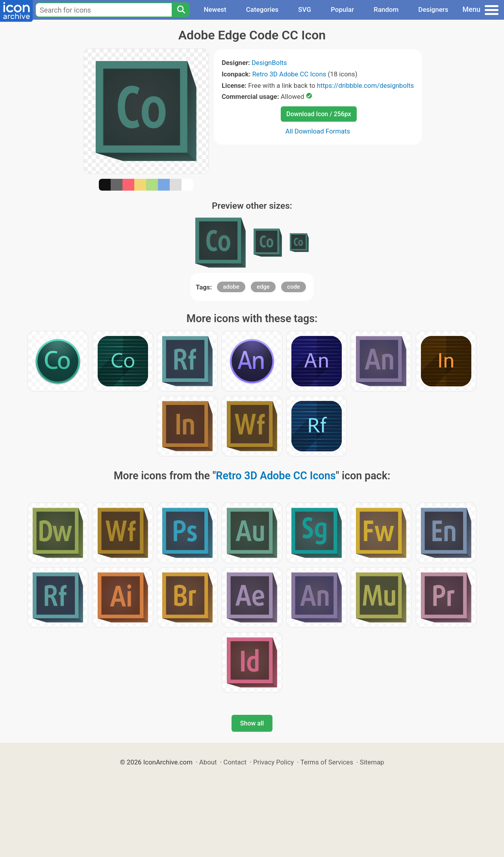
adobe (231, 287)
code (294, 287)
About (208, 762)
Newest (215, 9)
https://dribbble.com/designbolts (365, 85)
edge (263, 287)
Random (386, 9)
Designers (433, 9)
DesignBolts (269, 63)
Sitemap (372, 762)
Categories (262, 9)
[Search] (181, 10)
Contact (235, 762)
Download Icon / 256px (319, 114)
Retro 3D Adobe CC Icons (289, 74)
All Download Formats (318, 131)
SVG (305, 9)
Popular (342, 9)
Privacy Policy (273, 762)
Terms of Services (327, 762)
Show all (252, 723)
